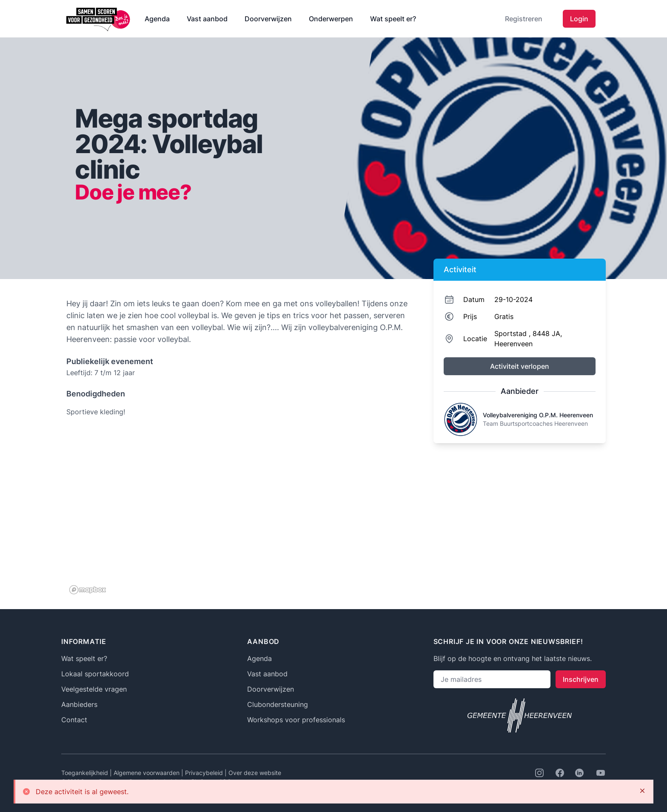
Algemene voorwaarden (147, 773)
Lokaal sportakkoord (95, 674)
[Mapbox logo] (88, 590)
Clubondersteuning (278, 704)
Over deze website (255, 773)
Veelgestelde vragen (94, 689)
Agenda (157, 19)
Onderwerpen (331, 19)
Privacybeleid (205, 773)
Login (579, 19)
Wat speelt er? (393, 19)
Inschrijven (581, 679)
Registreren (524, 19)
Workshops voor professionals (296, 720)
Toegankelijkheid (86, 773)
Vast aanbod (207, 19)
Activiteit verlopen (520, 366)
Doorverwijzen (268, 19)
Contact (74, 720)
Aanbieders (79, 704)
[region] (241, 512)
